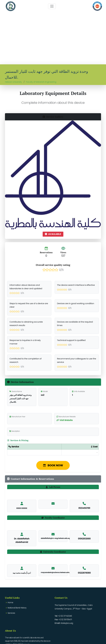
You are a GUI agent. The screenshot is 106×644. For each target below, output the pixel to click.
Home (10, 602)
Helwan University (13, 82)
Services (11, 613)
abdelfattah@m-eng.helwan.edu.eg (55, 538)
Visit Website (65, 420)
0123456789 (84, 508)
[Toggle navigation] (52, 6)
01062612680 (84, 539)
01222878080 (84, 573)
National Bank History (17, 608)
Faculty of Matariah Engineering (41, 82)
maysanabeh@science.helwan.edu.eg (56, 572)
